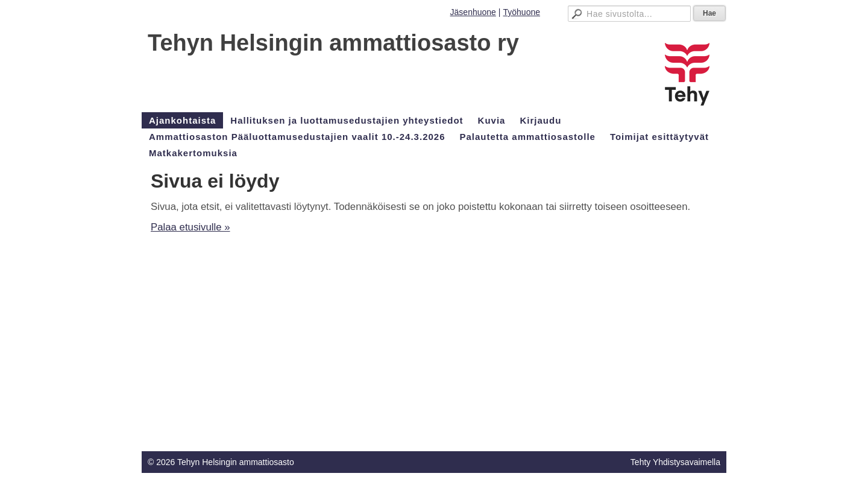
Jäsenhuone (473, 12)
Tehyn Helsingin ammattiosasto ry (333, 43)
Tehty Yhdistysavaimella (675, 462)
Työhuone (522, 12)
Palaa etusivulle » (190, 227)
